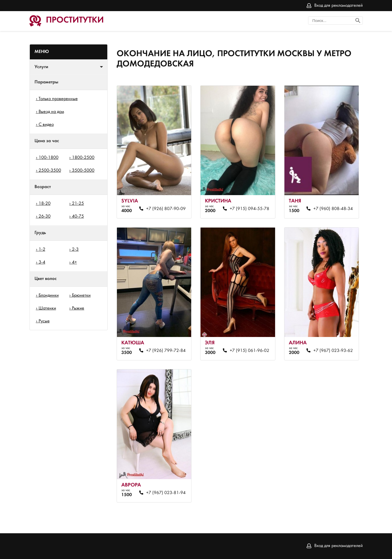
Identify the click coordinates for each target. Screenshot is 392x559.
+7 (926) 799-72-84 (166, 351)
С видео (46, 125)
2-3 (75, 250)
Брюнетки (81, 295)
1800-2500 (83, 158)
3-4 (42, 262)
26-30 (45, 216)
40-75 (78, 216)
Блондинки (49, 295)
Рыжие (78, 308)
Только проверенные (58, 99)
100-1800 (49, 158)
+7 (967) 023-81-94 (166, 493)
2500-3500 (50, 171)
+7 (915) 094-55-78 (249, 209)
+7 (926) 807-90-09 (166, 209)
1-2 (42, 250)
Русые (44, 321)
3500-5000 (83, 171)
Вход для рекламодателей (339, 6)
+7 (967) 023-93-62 (333, 351)
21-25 (78, 204)
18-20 (45, 204)
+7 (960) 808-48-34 (333, 209)
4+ (74, 262)
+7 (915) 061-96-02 (249, 351)
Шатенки (47, 308)
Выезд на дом (51, 112)
